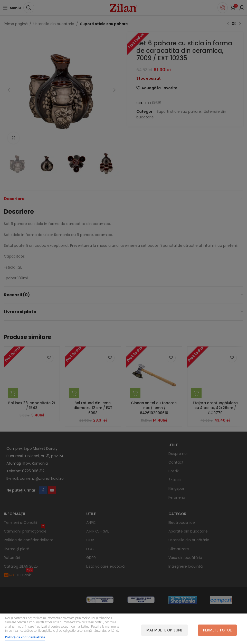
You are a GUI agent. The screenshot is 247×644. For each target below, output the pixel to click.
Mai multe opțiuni (164, 630)
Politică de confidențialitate (25, 637)
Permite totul (217, 630)
